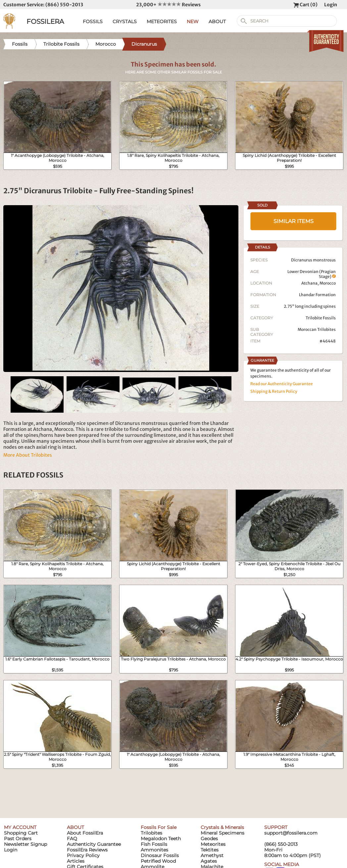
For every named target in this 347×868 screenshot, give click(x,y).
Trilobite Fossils (321, 318)
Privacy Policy (83, 855)
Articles (76, 861)
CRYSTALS (125, 22)
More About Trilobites (28, 455)
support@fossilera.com (291, 833)
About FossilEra (85, 833)
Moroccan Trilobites (317, 329)
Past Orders (18, 839)
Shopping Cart (21, 833)
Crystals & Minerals (222, 827)
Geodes (209, 839)
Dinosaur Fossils (160, 855)
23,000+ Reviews (168, 5)
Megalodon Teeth (161, 839)
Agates (209, 861)
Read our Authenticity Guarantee (282, 384)
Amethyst (212, 855)
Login (331, 5)
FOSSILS (93, 22)
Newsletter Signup (25, 844)
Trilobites (151, 833)
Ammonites (154, 850)
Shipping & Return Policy (274, 391)
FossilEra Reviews (87, 850)
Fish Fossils (154, 844)
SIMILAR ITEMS (294, 221)
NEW (193, 22)
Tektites (210, 850)
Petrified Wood (158, 861)
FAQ (72, 839)
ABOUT (217, 22)
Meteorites (213, 844)
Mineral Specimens (223, 833)
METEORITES (162, 22)
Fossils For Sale (159, 827)
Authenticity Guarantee (94, 844)
